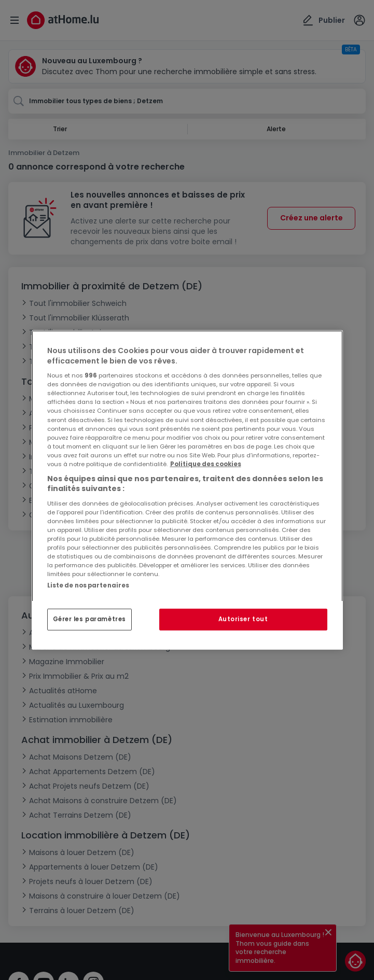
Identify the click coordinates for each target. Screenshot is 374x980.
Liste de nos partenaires (88, 585)
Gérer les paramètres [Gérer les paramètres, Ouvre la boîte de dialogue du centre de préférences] (89, 619)
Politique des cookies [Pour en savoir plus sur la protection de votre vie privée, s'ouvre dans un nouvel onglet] (206, 464)
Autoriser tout (243, 619)
